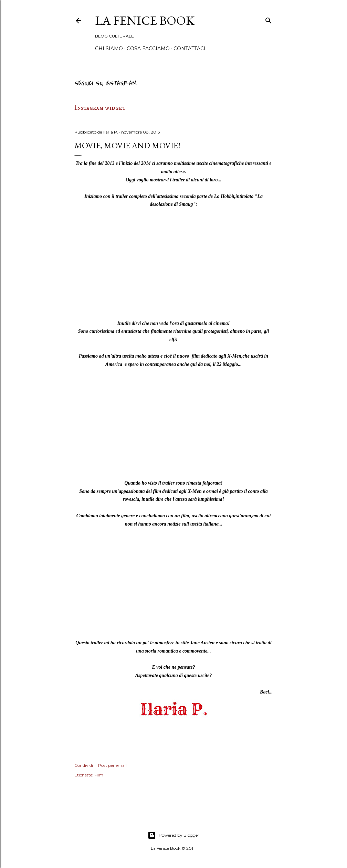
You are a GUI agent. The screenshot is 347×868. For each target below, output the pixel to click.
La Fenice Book (145, 20)
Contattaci (190, 49)
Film (99, 775)
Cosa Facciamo (148, 49)
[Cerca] (269, 19)
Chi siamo (109, 49)
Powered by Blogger (173, 835)
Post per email (112, 765)
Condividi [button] (84, 765)
